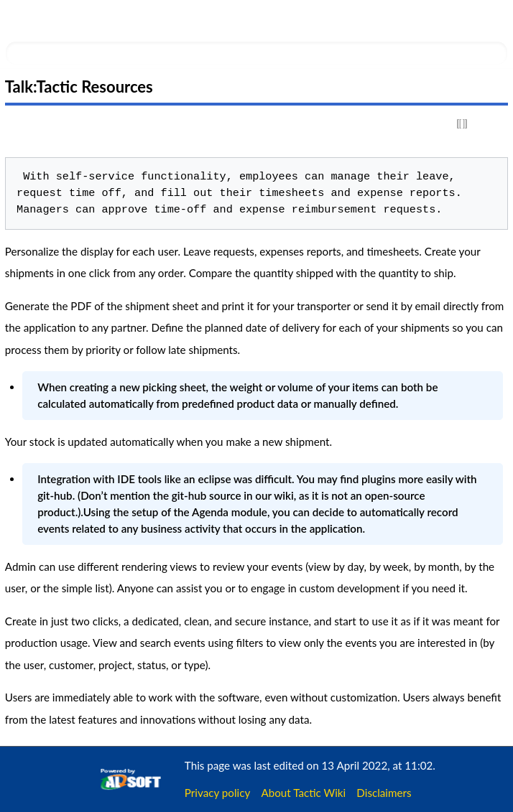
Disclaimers (384, 793)
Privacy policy (217, 793)
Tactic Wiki (98, 20)
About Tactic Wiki (303, 793)
